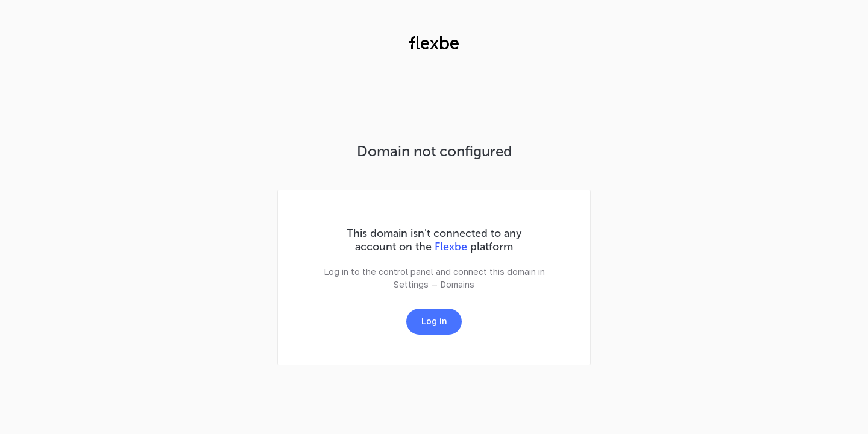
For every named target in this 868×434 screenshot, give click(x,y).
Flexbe (451, 247)
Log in (434, 321)
